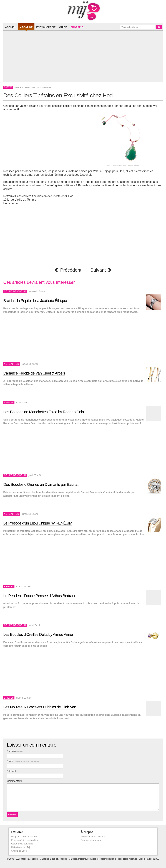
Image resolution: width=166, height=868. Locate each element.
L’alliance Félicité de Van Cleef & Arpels (34, 373)
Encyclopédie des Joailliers (25, 840)
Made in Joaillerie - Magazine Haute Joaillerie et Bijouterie (83, 11)
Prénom (15, 751)
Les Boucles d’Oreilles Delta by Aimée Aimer (38, 634)
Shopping (77, 27)
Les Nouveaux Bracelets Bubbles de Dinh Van (40, 707)
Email (23, 761)
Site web (12, 771)
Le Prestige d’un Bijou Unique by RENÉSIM (38, 523)
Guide (63, 27)
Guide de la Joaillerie (22, 844)
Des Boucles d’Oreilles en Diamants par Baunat (41, 484)
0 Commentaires (44, 87)
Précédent (71, 270)
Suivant (98, 270)
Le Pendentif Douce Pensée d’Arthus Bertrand (40, 596)
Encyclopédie (46, 27)
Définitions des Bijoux (22, 847)
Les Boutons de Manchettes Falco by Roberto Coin (44, 412)
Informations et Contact (93, 837)
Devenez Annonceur (91, 840)
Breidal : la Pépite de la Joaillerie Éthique (35, 301)
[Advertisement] (84, 57)
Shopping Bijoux (20, 851)
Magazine (26, 27)
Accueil (11, 27)
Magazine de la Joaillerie (24, 837)
